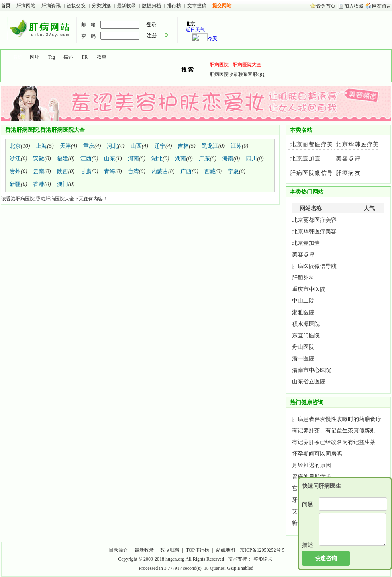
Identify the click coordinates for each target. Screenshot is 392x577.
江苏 (236, 146)
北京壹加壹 (306, 159)
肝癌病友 (348, 173)
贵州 (15, 171)
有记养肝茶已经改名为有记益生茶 (334, 442)
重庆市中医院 (309, 289)
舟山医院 (303, 347)
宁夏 (233, 171)
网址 (35, 57)
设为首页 (326, 6)
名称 (18, 57)
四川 (251, 159)
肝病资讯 (52, 6)
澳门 (63, 184)
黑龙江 (210, 146)
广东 (204, 159)
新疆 (15, 184)
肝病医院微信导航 (315, 173)
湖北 (157, 159)
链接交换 (76, 6)
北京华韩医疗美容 (361, 144)
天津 (65, 146)
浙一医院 (303, 359)
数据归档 (152, 6)
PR (85, 57)
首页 (6, 6)
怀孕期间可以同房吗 (317, 454)
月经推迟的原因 (312, 465)
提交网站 (222, 6)
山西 (136, 146)
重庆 (89, 146)
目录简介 (118, 550)
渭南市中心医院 (312, 370)
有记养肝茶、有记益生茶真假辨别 (334, 431)
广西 (186, 171)
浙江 (15, 159)
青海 (110, 171)
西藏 (210, 171)
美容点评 (348, 159)
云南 (39, 171)
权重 (102, 57)
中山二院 (303, 301)
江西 (86, 159)
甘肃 (86, 171)
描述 (68, 57)
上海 (41, 146)
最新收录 (126, 6)
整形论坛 (263, 559)
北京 (15, 146)
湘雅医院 (303, 312)
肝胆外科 (303, 278)
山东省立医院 (309, 382)
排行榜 (174, 6)
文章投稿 (197, 6)
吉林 (183, 146)
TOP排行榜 (198, 550)
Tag (51, 57)
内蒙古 (160, 171)
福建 (63, 159)
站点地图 (225, 550)
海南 (228, 159)
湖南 (180, 159)
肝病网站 (26, 6)
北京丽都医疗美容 (315, 144)
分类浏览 (101, 6)
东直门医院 (306, 335)
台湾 (133, 171)
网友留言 (382, 6)
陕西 (63, 171)
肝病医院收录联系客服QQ (237, 74)
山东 (110, 159)
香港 (39, 184)
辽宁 (160, 146)
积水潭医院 (306, 324)
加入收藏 (354, 6)
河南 (133, 159)
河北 (112, 146)
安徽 (39, 159)
